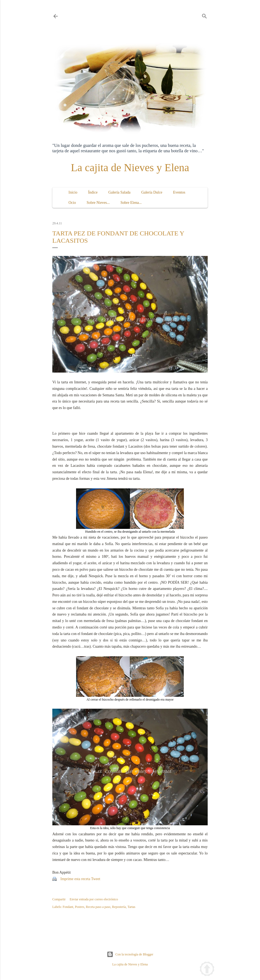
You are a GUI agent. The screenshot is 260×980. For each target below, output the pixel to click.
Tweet (96, 879)
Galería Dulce (152, 192)
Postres (80, 907)
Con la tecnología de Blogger (130, 954)
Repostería (119, 907)
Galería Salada (119, 192)
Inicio (73, 192)
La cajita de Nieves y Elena (130, 168)
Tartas (131, 907)
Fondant (68, 907)
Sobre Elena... (131, 203)
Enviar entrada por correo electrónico (94, 899)
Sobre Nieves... (98, 203)
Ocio (72, 203)
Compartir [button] (59, 899)
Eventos (179, 192)
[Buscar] (204, 15)
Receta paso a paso (98, 907)
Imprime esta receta (75, 879)
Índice (93, 192)
